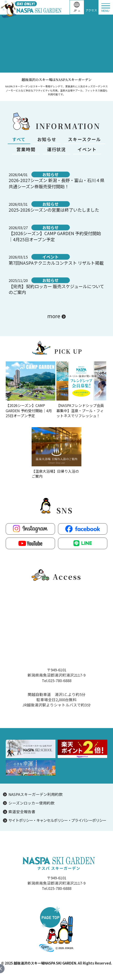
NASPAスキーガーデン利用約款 (36, 794)
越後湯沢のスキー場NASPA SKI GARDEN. (45, 963)
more (54, 316)
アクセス (91, 10)
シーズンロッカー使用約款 (31, 803)
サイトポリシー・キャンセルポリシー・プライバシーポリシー (57, 820)
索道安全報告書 (22, 812)
